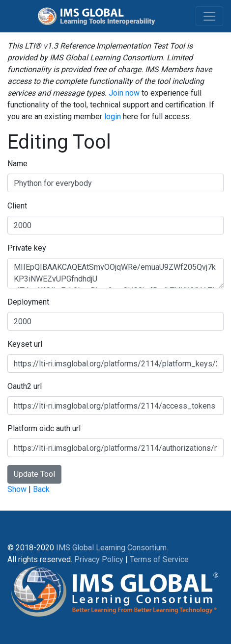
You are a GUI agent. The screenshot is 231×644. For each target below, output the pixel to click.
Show (17, 489)
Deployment (28, 302)
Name (17, 164)
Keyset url (25, 344)
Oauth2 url (25, 386)
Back (41, 489)
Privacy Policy (99, 559)
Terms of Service (159, 559)
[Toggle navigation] (209, 16)
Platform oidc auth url (44, 428)
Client (17, 206)
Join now (124, 93)
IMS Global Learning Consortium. (112, 548)
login (113, 116)
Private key (27, 248)
